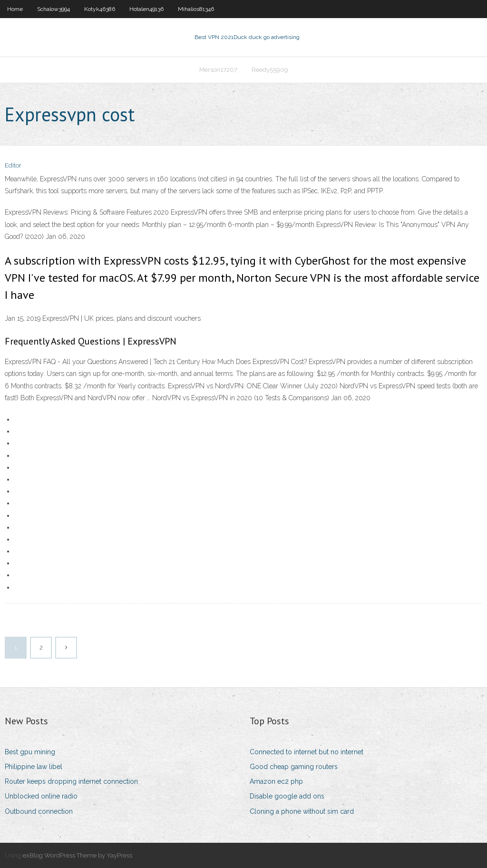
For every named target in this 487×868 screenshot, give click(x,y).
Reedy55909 (270, 70)
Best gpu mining (30, 752)
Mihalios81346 (196, 9)
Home (15, 9)
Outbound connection (39, 811)
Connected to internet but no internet (307, 752)
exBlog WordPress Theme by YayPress (78, 855)
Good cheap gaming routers (294, 767)
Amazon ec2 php (276, 781)
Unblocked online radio (41, 796)
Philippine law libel (34, 767)
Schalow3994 (54, 9)
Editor (13, 165)
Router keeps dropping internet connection (71, 781)
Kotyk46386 (100, 9)
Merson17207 (218, 70)
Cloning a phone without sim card (302, 811)
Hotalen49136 (146, 9)
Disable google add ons (287, 796)
